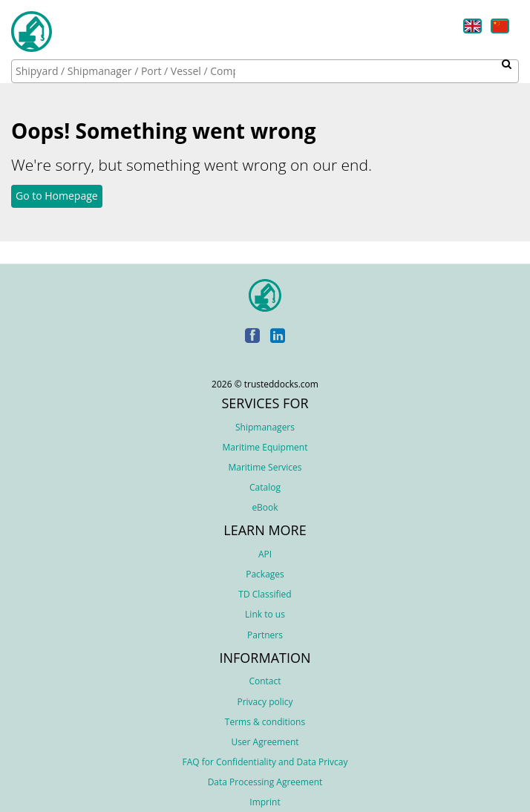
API (265, 554)
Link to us (265, 614)
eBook (265, 507)
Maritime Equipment (265, 447)
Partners (265, 635)
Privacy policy (265, 702)
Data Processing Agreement (265, 782)
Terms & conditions (265, 722)
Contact (265, 681)
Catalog (265, 487)
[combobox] (265, 71)
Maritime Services (265, 467)
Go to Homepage (57, 196)
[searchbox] (127, 71)
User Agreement (265, 742)
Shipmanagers (265, 427)
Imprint (265, 802)
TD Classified (265, 594)
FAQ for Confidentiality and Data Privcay (265, 762)
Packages (265, 574)
